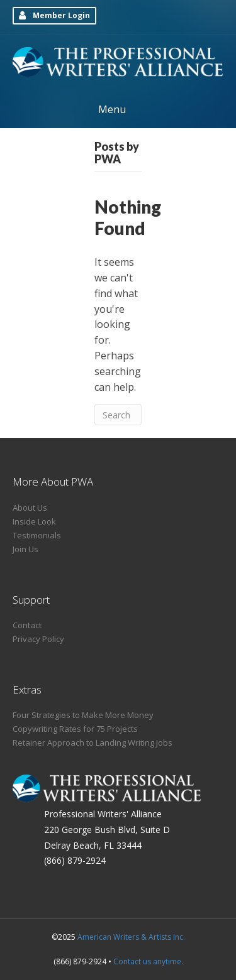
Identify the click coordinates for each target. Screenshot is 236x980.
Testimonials (37, 535)
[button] (54, 16)
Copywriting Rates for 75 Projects (75, 729)
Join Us (25, 549)
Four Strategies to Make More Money (83, 715)
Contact (27, 625)
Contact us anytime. (148, 961)
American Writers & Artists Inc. (131, 937)
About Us (30, 508)
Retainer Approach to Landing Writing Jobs (93, 743)
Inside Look (34, 521)
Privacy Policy (38, 639)
